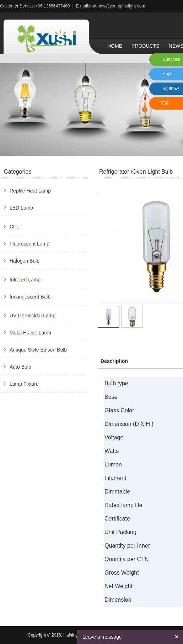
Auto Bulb (20, 367)
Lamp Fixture (24, 384)
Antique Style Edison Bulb (38, 350)
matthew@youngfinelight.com (117, 6)
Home (115, 46)
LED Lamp (21, 208)
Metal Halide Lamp (30, 333)
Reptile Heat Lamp (30, 191)
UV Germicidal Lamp (33, 316)
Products (146, 46)
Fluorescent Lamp (29, 244)
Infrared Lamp (25, 280)
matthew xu (170, 91)
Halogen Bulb (25, 261)
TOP (164, 103)
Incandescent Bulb (30, 297)
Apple (168, 74)
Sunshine (172, 59)
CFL (14, 227)
